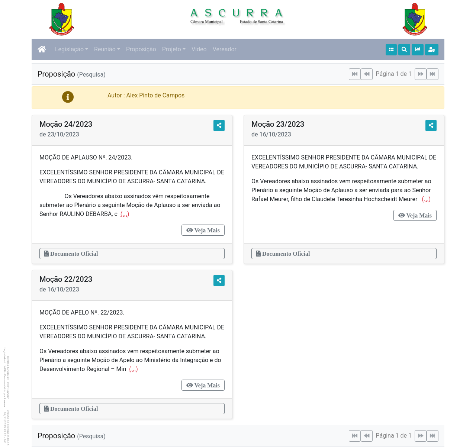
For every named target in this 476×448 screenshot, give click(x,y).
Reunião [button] (105, 49)
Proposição (141, 49)
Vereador (225, 49)
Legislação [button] (69, 49)
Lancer (8, 394)
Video (199, 49)
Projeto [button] (172, 49)
